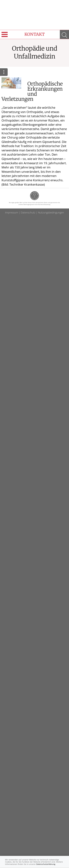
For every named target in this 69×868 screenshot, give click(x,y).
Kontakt (35, 34)
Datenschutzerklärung (46, 864)
